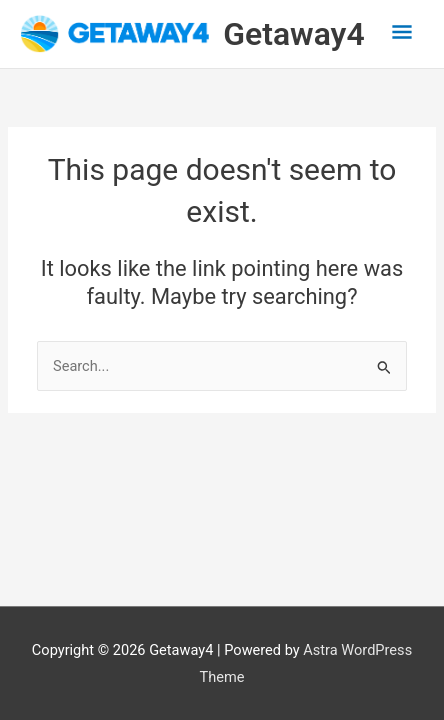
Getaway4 (293, 34)
